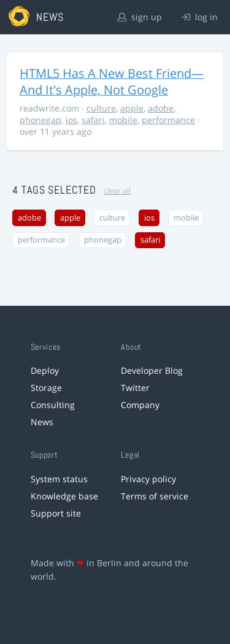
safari (93, 120)
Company (140, 405)
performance (168, 120)
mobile (123, 120)
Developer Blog (152, 370)
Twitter (135, 388)
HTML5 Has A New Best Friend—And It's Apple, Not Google (112, 81)
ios (71, 120)
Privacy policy (148, 479)
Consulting (53, 405)
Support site (56, 513)
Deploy (45, 370)
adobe (161, 108)
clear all (117, 191)
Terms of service (155, 496)
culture (101, 108)
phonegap (40, 120)
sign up (140, 17)
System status (59, 479)
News (42, 422)
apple (132, 108)
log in (200, 17)
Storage (46, 388)
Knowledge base (64, 496)
